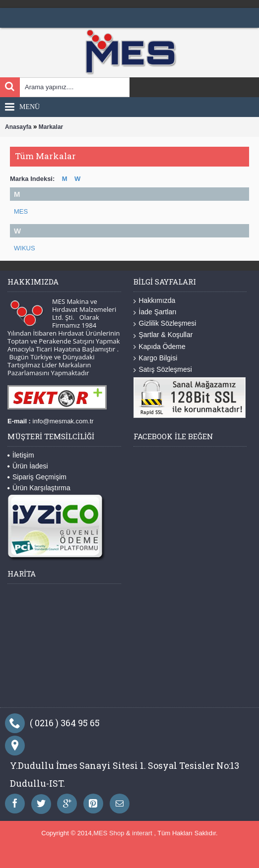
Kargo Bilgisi (156, 358)
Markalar (51, 127)
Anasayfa (18, 127)
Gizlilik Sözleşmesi (165, 323)
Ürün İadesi (28, 466)
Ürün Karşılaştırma (39, 488)
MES (21, 211)
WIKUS (25, 248)
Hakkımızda (155, 301)
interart (143, 833)
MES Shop (110, 833)
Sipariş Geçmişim (37, 477)
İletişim (21, 455)
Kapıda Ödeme (160, 347)
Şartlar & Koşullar (163, 335)
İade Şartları (155, 312)
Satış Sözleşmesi (163, 370)
